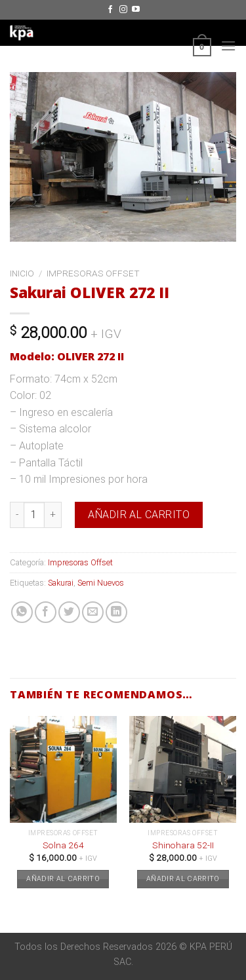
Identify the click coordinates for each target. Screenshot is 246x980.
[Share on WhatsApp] (22, 612)
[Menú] (228, 46)
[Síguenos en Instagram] (123, 10)
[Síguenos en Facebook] (110, 10)
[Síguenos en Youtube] (136, 10)
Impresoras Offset (93, 273)
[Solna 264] (63, 769)
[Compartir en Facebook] (46, 612)
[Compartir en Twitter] (69, 612)
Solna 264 (63, 845)
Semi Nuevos (101, 583)
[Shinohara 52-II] (183, 769)
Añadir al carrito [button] (63, 879)
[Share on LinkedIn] (116, 612)
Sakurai (61, 583)
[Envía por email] (93, 612)
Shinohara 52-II (183, 845)
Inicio (22, 273)
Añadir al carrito (139, 515)
